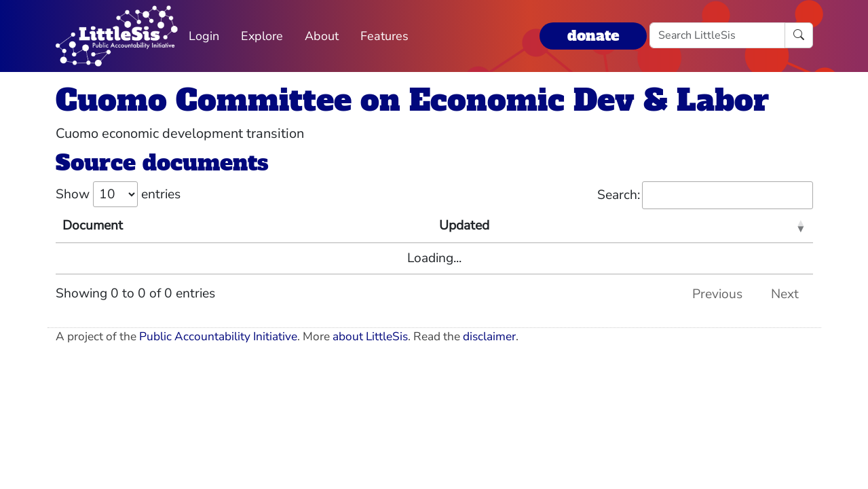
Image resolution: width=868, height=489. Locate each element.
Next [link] (785, 294)
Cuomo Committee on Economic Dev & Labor (412, 100)
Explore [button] (262, 36)
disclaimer (489, 337)
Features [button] (384, 36)
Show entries (118, 194)
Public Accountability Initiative (218, 337)
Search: (705, 195)
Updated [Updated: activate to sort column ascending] (464, 225)
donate (593, 36)
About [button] (322, 36)
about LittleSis (370, 337)
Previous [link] (717, 294)
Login (204, 36)
